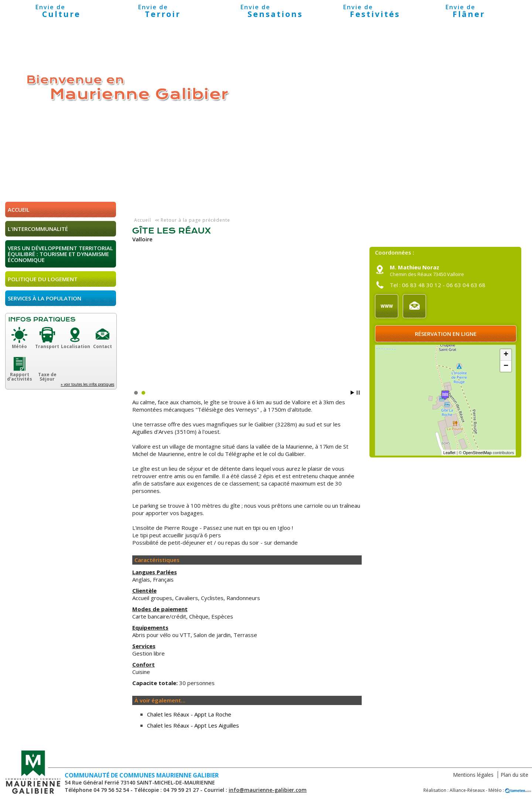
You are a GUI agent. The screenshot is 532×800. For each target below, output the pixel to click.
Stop (358, 393)
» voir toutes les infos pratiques (87, 384)
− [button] (506, 366)
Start (352, 393)
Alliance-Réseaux (467, 790)
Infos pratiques (42, 319)
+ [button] (506, 355)
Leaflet (449, 453)
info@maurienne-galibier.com (268, 790)
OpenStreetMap (477, 453)
